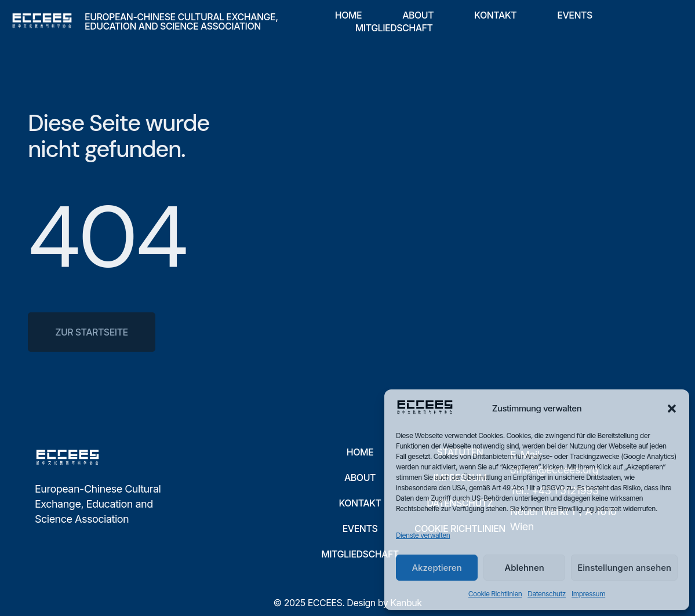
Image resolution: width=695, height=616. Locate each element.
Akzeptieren (436, 568)
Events (575, 15)
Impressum (588, 594)
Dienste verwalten (423, 535)
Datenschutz (547, 594)
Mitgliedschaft (394, 28)
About (418, 15)
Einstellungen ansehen (624, 568)
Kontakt (495, 15)
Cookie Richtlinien (495, 594)
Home (348, 15)
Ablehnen (525, 568)
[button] (672, 409)
